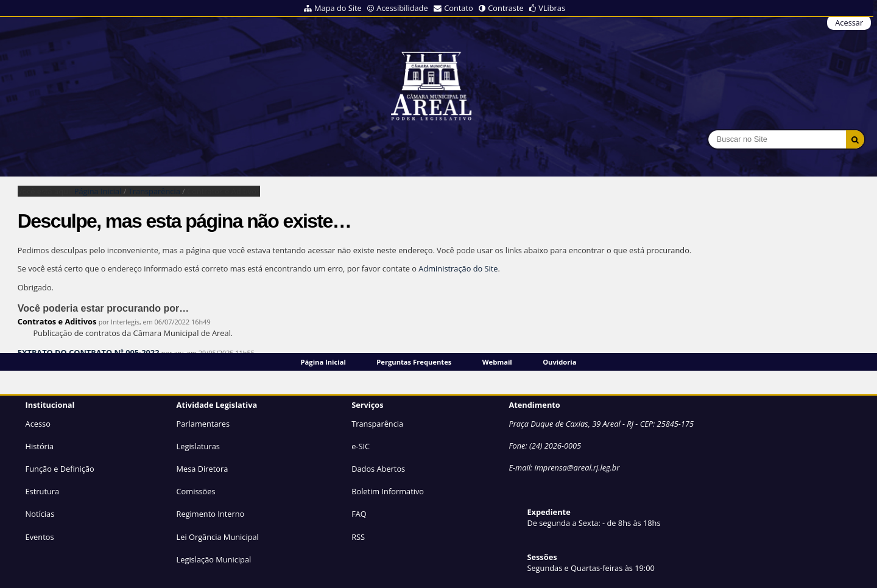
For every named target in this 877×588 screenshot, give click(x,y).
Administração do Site (458, 268)
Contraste (505, 8)
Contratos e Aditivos (57, 321)
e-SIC (361, 446)
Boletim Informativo (388, 491)
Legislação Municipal (214, 559)
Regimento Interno (211, 514)
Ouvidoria (559, 362)
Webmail (497, 362)
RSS (358, 537)
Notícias (40, 514)
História (40, 446)
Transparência (154, 191)
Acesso (38, 424)
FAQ (359, 514)
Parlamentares (203, 424)
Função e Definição (60, 469)
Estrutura (43, 491)
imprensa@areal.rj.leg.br (577, 467)
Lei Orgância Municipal (218, 537)
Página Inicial (323, 362)
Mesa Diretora (203, 469)
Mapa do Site (338, 8)
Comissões (196, 491)
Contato (459, 8)
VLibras (552, 8)
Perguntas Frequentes (414, 362)
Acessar (849, 23)
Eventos (40, 537)
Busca (708, 130)
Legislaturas (198, 446)
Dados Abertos (378, 469)
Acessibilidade (402, 8)
